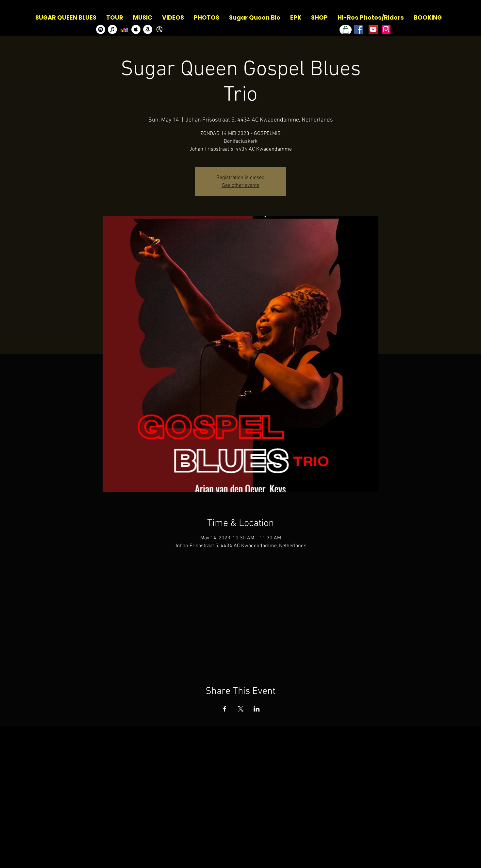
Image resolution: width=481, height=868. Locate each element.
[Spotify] (101, 29)
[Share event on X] (241, 709)
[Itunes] (112, 29)
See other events (241, 186)
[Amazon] (148, 29)
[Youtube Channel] (373, 29)
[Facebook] (359, 29)
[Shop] (346, 30)
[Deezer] (124, 29)
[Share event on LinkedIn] (257, 709)
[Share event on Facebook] (225, 709)
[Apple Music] (136, 29)
